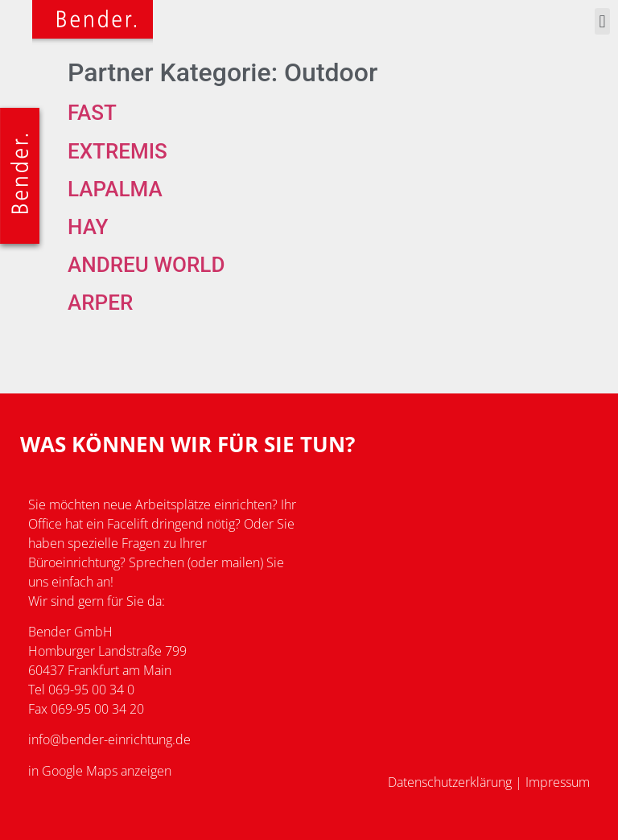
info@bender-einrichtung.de (109, 739)
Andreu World (146, 265)
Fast (92, 113)
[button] (602, 21)
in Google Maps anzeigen (100, 771)
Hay (88, 227)
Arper (100, 303)
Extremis (117, 151)
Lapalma (115, 189)
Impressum (558, 782)
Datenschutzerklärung (450, 782)
